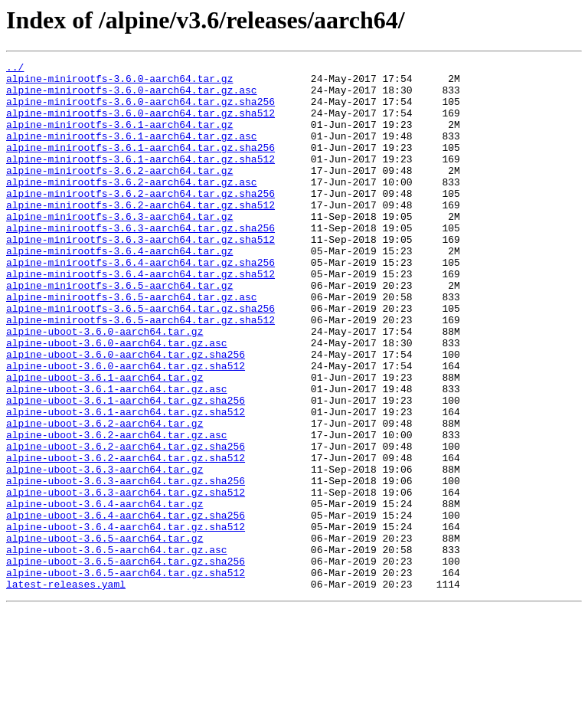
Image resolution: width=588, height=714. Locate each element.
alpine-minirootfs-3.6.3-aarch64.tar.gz (119, 248)
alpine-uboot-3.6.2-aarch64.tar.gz (105, 496)
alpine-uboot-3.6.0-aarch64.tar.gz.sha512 (126, 427)
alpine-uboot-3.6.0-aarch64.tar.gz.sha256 (126, 414)
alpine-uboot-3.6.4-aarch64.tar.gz (105, 593)
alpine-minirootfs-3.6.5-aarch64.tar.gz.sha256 (140, 359)
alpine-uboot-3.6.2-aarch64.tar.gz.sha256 (126, 524)
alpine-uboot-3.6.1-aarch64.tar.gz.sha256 (126, 469)
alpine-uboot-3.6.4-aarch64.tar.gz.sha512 (126, 621)
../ (15, 69)
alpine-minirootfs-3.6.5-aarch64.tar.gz (119, 331)
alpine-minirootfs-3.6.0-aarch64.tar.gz (119, 83)
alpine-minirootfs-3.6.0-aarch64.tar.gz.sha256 (140, 110)
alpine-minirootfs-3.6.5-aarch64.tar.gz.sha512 (140, 372)
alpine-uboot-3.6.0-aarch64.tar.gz (105, 386)
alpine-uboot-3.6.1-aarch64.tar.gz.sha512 (126, 483)
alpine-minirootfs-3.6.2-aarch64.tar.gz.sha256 (140, 221)
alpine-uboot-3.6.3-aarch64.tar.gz (105, 552)
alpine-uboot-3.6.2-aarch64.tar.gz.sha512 (126, 538)
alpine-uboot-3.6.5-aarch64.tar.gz (105, 634)
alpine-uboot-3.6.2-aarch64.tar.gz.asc (117, 510)
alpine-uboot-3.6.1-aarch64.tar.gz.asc (117, 455)
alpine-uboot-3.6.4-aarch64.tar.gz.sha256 (126, 607)
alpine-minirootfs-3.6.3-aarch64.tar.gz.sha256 (140, 262)
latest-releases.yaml (66, 689)
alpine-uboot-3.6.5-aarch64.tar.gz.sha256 (126, 662)
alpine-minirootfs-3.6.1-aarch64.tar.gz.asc (132, 152)
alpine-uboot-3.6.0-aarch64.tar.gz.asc (117, 400)
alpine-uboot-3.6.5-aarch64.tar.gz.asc (117, 648)
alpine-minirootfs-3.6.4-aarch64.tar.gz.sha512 (140, 317)
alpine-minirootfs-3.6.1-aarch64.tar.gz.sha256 (140, 165)
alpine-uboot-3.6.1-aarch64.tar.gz (105, 441)
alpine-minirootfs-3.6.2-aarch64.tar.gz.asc (132, 207)
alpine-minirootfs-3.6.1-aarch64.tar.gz (119, 138)
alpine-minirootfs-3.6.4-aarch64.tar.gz (119, 290)
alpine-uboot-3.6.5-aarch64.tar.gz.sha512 (126, 676)
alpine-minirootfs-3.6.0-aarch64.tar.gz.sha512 (140, 124)
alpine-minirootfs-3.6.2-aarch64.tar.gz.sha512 (140, 234)
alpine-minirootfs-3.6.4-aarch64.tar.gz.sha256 (140, 303)
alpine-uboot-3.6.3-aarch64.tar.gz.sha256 (126, 565)
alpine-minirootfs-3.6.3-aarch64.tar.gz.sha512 (140, 276)
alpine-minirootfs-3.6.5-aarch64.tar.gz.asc (132, 345)
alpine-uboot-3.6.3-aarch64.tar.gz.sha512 (126, 579)
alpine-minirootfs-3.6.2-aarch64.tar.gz (119, 193)
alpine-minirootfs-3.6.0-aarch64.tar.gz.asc (132, 97)
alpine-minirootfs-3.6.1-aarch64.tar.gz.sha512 (140, 179)
